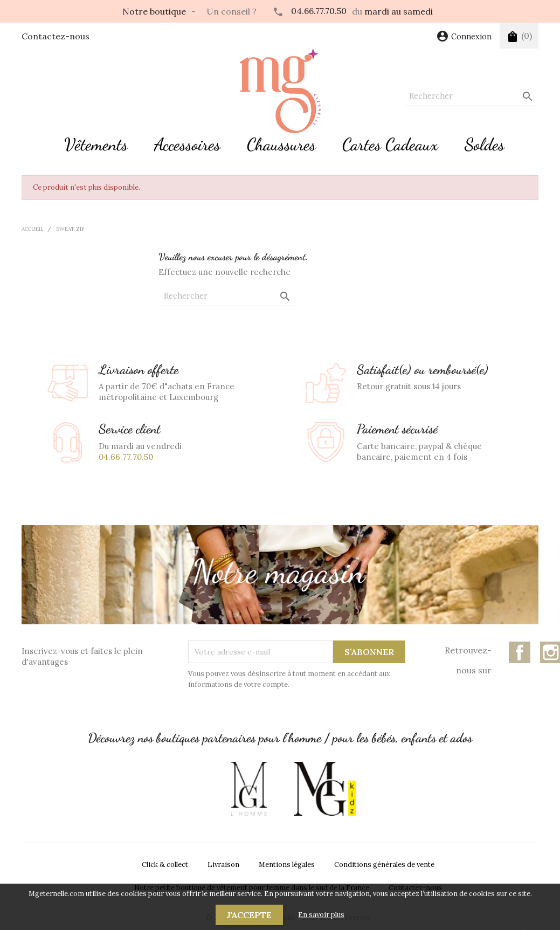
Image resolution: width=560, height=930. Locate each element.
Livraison (223, 864)
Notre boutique (154, 11)
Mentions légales (287, 864)
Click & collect (165, 864)
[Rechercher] (471, 96)
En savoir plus (321, 915)
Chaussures (281, 144)
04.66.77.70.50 (319, 11)
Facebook (520, 652)
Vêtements (96, 144)
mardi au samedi (399, 11)
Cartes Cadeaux (390, 144)
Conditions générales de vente (384, 864)
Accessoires (187, 144)
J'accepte (249, 915)
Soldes (485, 144)
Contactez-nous (56, 36)
